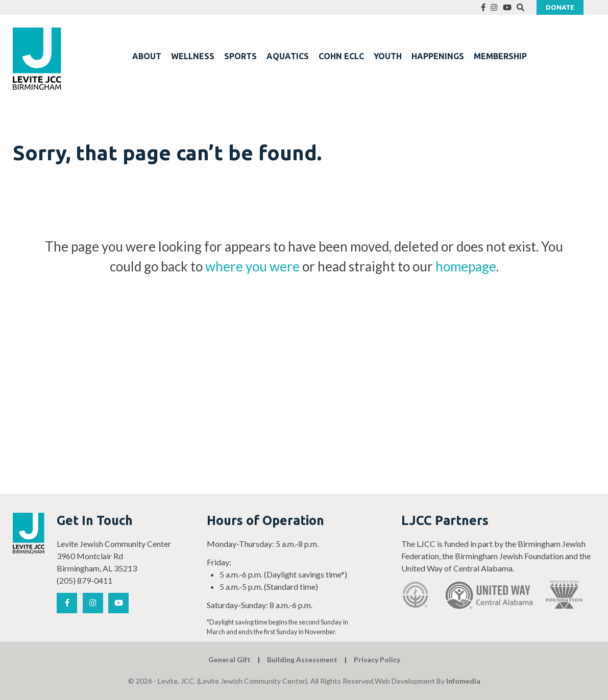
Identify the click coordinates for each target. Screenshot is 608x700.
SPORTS (240, 56)
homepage (466, 266)
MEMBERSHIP (500, 56)
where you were (252, 266)
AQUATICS (288, 56)
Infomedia (463, 681)
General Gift (229, 659)
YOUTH (388, 56)
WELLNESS (193, 56)
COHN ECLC (341, 56)
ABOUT (147, 56)
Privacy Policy (377, 659)
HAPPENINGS (438, 56)
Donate (560, 7)
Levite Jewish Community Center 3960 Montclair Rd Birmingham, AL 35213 (114, 556)
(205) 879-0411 (84, 580)
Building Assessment (302, 659)
